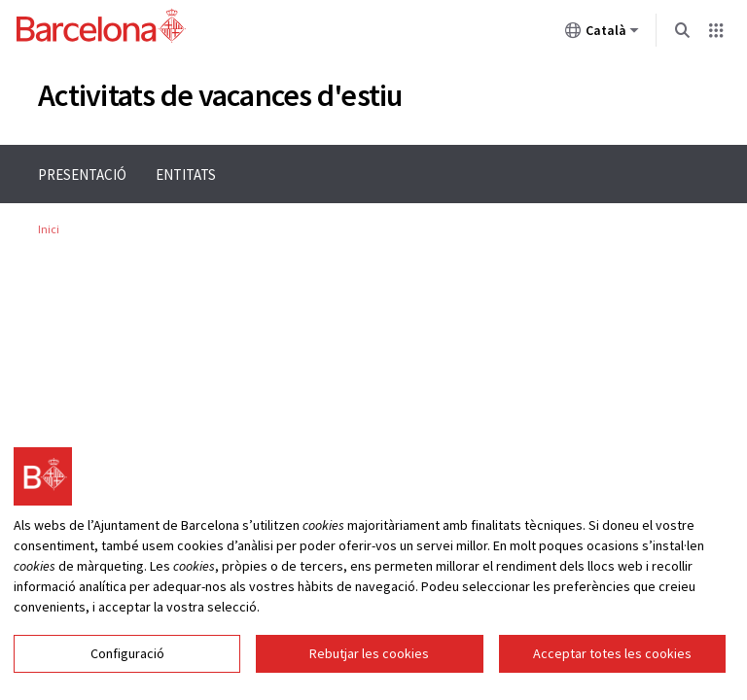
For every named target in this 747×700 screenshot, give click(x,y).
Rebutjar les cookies (369, 653)
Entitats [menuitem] (186, 175)
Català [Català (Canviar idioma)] (602, 34)
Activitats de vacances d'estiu (220, 95)
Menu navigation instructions (90, 144)
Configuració (127, 653)
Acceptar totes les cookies (612, 653)
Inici (49, 229)
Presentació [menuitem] (82, 175)
